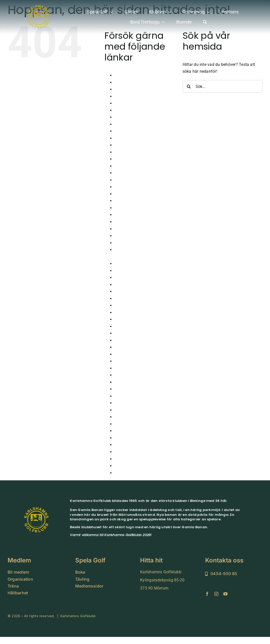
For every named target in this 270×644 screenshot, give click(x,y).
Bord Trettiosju (128, 110)
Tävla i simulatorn (131, 424)
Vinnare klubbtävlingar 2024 (140, 445)
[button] (205, 22)
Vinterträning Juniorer (134, 473)
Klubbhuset (125, 312)
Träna (120, 438)
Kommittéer (125, 319)
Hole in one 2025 (130, 229)
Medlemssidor (128, 354)
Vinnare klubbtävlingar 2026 (140, 459)
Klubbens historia (131, 305)
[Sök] (189, 86)
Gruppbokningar (129, 208)
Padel (120, 382)
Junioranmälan (129, 271)
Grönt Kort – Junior (132, 201)
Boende (121, 96)
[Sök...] (223, 86)
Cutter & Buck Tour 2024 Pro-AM (144, 124)
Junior (120, 264)
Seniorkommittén (130, 403)
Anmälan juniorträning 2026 (140, 75)
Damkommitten (129, 138)
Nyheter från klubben (134, 368)
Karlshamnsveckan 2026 (137, 299)
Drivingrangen (127, 145)
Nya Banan (125, 361)
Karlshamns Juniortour (136, 285)
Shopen (121, 410)
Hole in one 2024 (130, 222)
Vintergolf (123, 466)
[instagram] (216, 594)
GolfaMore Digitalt (131, 187)
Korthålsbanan (128, 326)
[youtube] (225, 594)
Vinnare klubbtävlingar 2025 (140, 452)
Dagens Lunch (128, 131)
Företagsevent (128, 152)
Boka (119, 103)
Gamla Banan (127, 166)
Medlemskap (126, 347)
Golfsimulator (127, 194)
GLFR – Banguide (131, 180)
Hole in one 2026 (130, 236)
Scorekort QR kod (130, 396)
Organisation (126, 375)
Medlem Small (128, 340)
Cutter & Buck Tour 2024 (137, 117)
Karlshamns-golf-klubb (135, 291)
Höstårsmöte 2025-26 (134, 243)
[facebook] (207, 594)
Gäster (120, 173)
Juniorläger (125, 278)
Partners (122, 389)
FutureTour (124, 159)
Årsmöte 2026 (127, 82)
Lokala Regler (127, 333)
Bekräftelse (125, 89)
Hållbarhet (124, 215)
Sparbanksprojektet (132, 417)
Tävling (121, 431)
